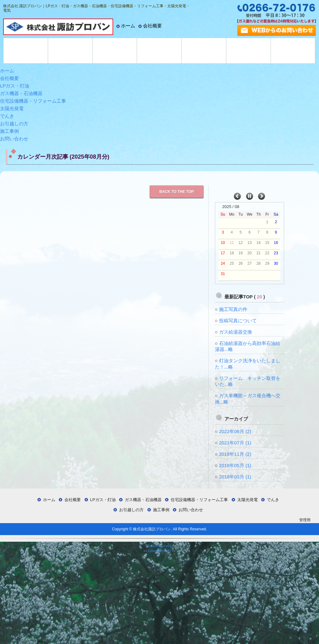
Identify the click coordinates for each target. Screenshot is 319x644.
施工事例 (293, 51)
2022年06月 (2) (235, 431)
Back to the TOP (177, 192)
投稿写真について (238, 321)
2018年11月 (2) (235, 454)
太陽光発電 (159, 51)
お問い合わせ (14, 139)
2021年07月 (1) (235, 443)
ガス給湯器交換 (236, 332)
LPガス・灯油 (26, 51)
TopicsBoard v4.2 (159, 546)
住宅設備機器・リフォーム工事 (115, 51)
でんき (204, 51)
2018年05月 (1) (235, 465)
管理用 (305, 520)
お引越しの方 (248, 51)
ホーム (128, 26)
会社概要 (152, 26)
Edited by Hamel (159, 551)
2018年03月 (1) (235, 477)
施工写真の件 (233, 309)
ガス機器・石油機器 (70, 51)
